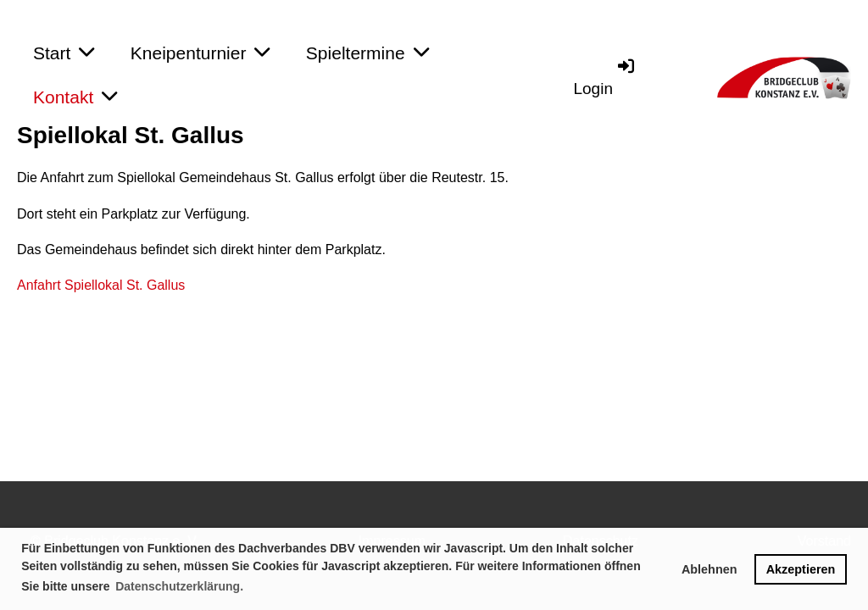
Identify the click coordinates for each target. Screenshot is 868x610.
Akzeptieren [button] (801, 569)
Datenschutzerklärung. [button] (179, 586)
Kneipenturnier (200, 53)
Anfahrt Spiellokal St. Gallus (101, 285)
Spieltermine (367, 53)
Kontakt (75, 97)
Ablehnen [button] (709, 569)
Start (64, 53)
